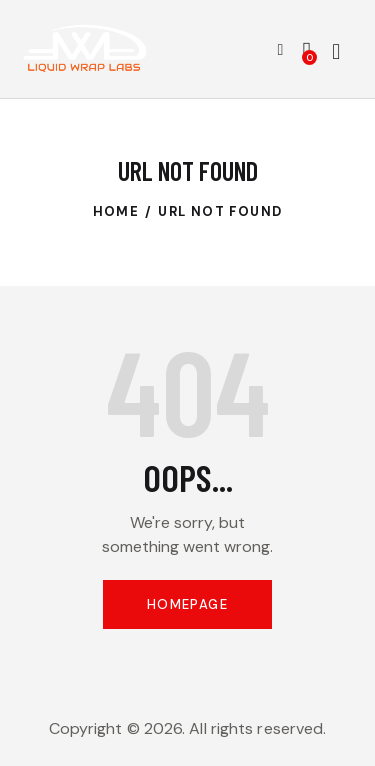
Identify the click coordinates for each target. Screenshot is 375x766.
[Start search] (336, 52)
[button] (281, 49)
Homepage (187, 604)
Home (116, 211)
